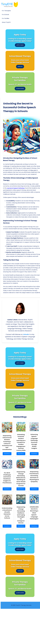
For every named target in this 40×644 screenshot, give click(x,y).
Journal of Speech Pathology (16, 188)
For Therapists (6, 11)
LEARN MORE (20, 89)
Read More (7, 454)
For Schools (5, 15)
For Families (6, 18)
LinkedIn (26, 334)
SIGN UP (20, 67)
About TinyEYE (6, 22)
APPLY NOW (20, 45)
